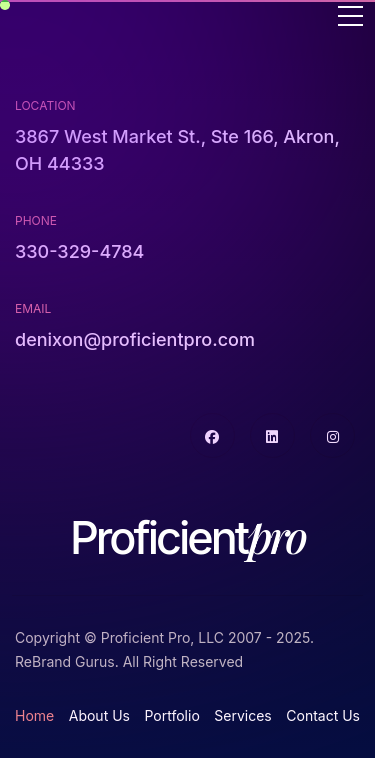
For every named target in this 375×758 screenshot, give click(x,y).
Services (242, 715)
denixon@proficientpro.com (135, 339)
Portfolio (171, 715)
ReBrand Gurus (65, 661)
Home (34, 715)
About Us (99, 715)
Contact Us (323, 715)
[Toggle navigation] (350, 17)
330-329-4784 (79, 251)
